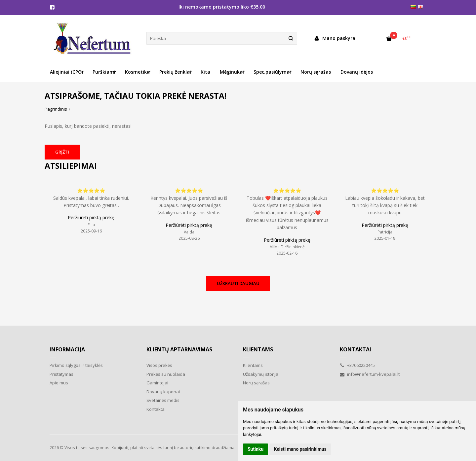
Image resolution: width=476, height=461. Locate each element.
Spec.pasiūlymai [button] (272, 72)
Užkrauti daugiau (238, 283)
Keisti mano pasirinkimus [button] (300, 449)
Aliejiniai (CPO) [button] (66, 72)
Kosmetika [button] (137, 72)
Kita (205, 72)
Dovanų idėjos (357, 72)
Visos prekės (159, 365)
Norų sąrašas (316, 72)
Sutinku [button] (256, 449)
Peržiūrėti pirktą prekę (91, 217)
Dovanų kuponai (163, 392)
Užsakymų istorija (261, 374)
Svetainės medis (163, 400)
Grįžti (62, 152)
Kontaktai (156, 409)
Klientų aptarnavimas (179, 349)
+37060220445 (357, 365)
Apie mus (59, 383)
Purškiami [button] (104, 72)
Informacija (67, 349)
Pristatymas (61, 374)
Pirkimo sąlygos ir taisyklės (76, 365)
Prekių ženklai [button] (175, 72)
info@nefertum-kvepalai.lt (370, 374)
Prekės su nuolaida (166, 374)
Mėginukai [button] (232, 72)
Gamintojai (157, 383)
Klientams (258, 349)
